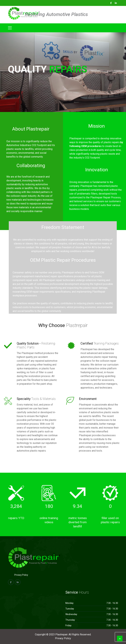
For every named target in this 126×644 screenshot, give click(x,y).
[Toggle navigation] (10, 28)
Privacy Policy (21, 575)
